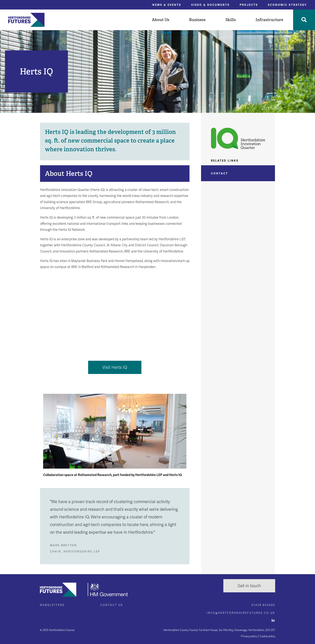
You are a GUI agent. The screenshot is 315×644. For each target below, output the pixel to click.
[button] (161, 20)
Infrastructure (269, 20)
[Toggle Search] (304, 20)
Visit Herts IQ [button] (115, 367)
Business (197, 20)
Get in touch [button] (249, 586)
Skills (231, 20)
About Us (161, 20)
